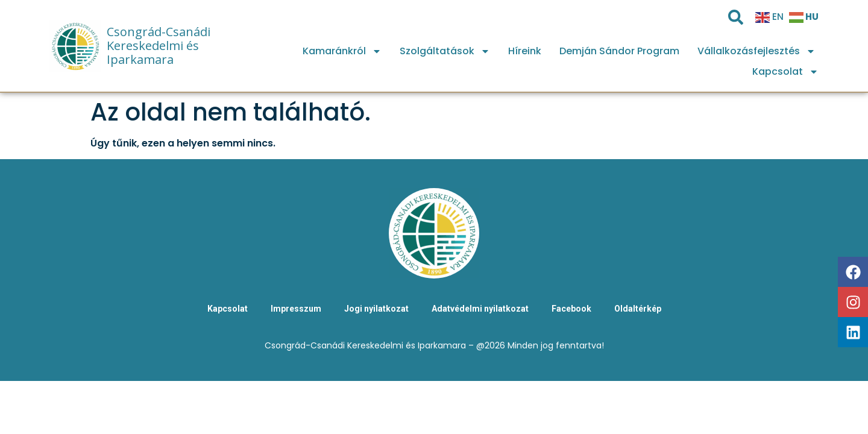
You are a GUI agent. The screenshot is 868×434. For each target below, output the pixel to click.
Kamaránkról (342, 51)
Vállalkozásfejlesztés (756, 51)
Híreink (525, 51)
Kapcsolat (785, 72)
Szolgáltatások (445, 51)
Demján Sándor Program (619, 51)
